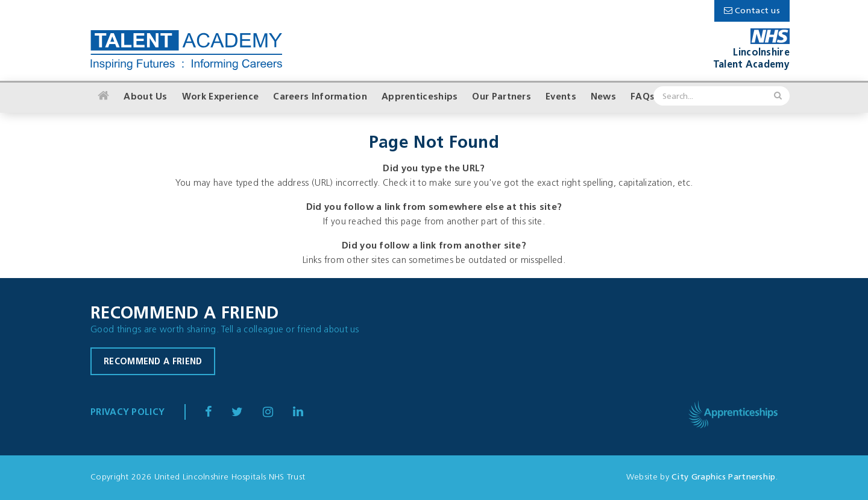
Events (561, 97)
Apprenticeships (420, 97)
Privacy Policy (127, 413)
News (603, 97)
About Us (145, 97)
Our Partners (502, 97)
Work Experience (221, 97)
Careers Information (320, 97)
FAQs (643, 97)
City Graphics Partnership (724, 477)
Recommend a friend (153, 362)
